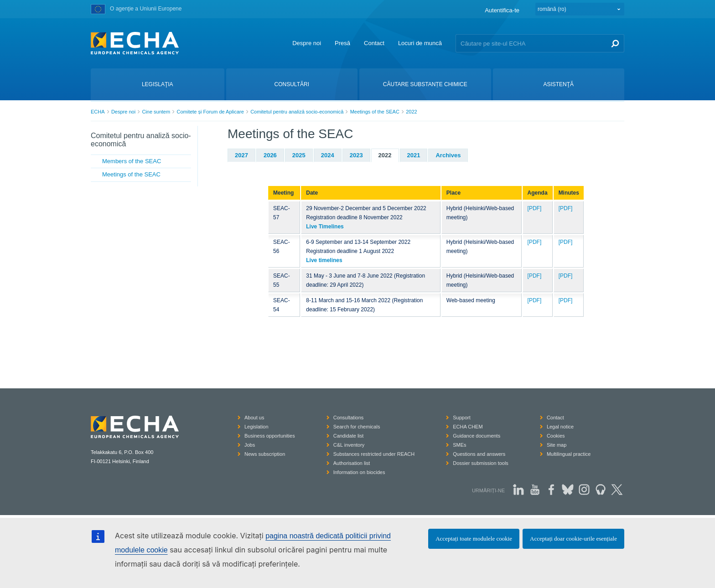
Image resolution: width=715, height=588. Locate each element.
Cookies (556, 436)
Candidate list (349, 436)
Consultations (349, 418)
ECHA (98, 112)
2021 (414, 155)
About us (254, 418)
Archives (448, 155)
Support (462, 418)
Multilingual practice (569, 454)
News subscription (265, 454)
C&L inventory (349, 445)
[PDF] (535, 208)
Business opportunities (270, 436)
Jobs (250, 445)
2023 (356, 155)
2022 (411, 112)
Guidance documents (477, 436)
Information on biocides (359, 472)
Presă (342, 43)
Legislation (256, 427)
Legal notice (560, 427)
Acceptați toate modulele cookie (474, 539)
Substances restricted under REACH (374, 454)
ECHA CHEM (468, 427)
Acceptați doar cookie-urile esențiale (573, 539)
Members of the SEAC (132, 161)
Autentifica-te (502, 10)
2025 (299, 155)
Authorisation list (352, 463)
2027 (241, 155)
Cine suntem (156, 112)
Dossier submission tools (481, 463)
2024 (328, 155)
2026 (270, 155)
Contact (374, 43)
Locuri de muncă (420, 43)
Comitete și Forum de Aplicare (210, 112)
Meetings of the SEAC (375, 112)
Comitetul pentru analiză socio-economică (297, 112)
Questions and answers (479, 454)
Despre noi (307, 43)
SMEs (459, 445)
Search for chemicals (357, 427)
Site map (557, 445)
